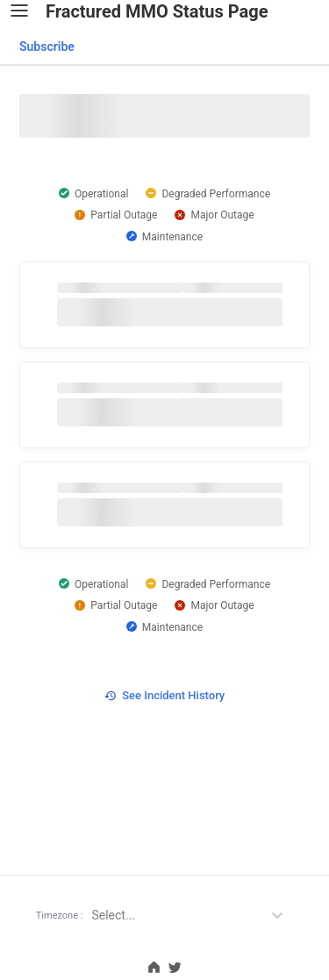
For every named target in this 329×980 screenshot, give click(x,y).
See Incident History (164, 695)
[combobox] (46, 47)
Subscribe (47, 46)
